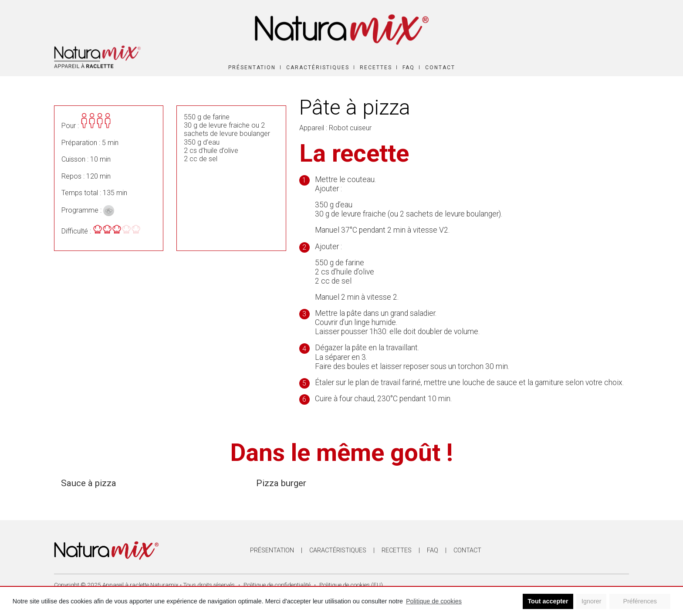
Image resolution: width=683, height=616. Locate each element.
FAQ (409, 68)
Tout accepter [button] (548, 601)
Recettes (376, 68)
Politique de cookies (434, 601)
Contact (440, 68)
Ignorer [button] (592, 601)
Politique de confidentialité (277, 585)
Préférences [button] (640, 601)
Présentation (252, 68)
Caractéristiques (318, 68)
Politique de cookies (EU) (351, 585)
